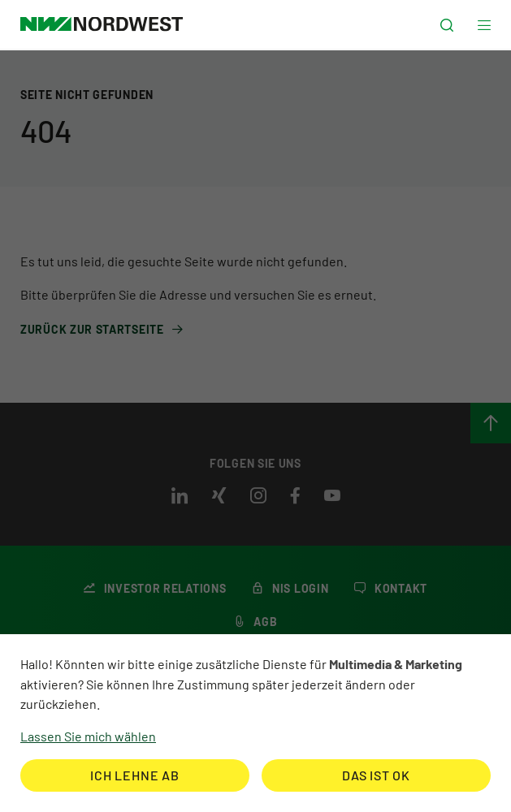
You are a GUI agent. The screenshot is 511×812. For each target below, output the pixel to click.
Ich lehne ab (135, 775)
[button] (447, 26)
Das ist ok (376, 775)
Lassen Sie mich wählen (88, 736)
